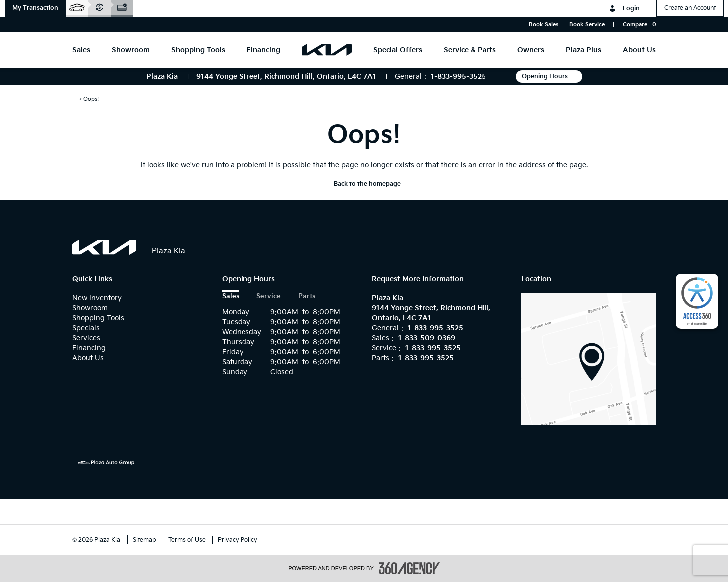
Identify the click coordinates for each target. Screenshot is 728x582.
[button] (35, 8)
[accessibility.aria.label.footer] (409, 568)
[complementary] (697, 301)
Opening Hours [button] (549, 77)
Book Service (587, 25)
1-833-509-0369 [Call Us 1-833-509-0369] (427, 338)
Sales (231, 296)
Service (269, 296)
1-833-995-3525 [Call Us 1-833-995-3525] (458, 77)
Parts (307, 296)
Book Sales (544, 25)
